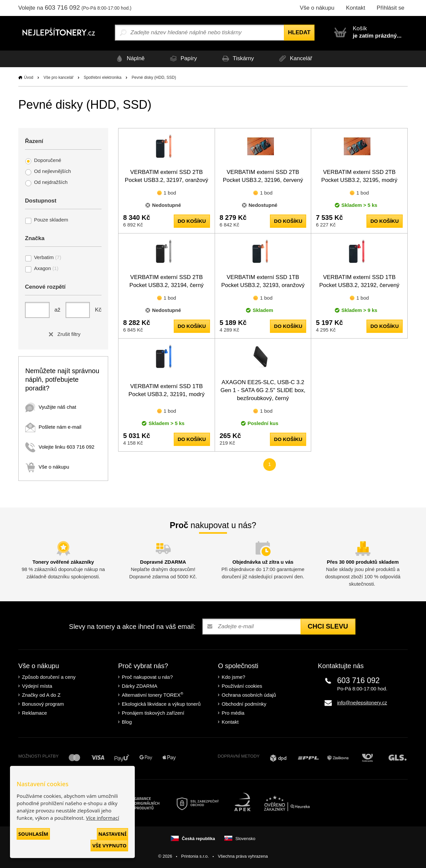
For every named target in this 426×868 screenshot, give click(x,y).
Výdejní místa (37, 686)
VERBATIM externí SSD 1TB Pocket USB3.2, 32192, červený (359, 281)
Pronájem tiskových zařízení (153, 713)
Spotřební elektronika (102, 77)
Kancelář (295, 59)
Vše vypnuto (109, 845)
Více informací (103, 818)
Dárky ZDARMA (140, 686)
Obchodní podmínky (244, 704)
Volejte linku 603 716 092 (60, 447)
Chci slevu (328, 626)
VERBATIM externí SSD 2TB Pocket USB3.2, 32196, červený (263, 176)
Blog (127, 722)
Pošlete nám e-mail (53, 427)
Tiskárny (237, 59)
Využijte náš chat (51, 407)
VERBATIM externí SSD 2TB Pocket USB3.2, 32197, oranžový (166, 176)
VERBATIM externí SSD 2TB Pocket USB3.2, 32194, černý (167, 281)
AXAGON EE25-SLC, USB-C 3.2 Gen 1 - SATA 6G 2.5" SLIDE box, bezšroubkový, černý (263, 390)
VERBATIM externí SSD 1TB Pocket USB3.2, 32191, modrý (167, 390)
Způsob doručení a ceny (49, 677)
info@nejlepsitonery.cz (362, 703)
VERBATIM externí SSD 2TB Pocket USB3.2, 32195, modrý (359, 176)
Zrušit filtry (63, 334)
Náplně (129, 59)
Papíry (182, 59)
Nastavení (112, 834)
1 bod (170, 193)
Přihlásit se (391, 8)
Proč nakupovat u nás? (147, 677)
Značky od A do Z (41, 695)
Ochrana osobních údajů (249, 695)
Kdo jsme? (233, 677)
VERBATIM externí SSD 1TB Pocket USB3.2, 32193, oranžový (263, 281)
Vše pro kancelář (59, 77)
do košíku (192, 221)
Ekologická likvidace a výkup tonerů (161, 704)
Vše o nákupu (317, 8)
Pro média (233, 713)
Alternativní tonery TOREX (154, 695)
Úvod (29, 77)
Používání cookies (242, 686)
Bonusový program (43, 704)
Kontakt (355, 8)
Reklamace (34, 713)
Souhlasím (33, 834)
